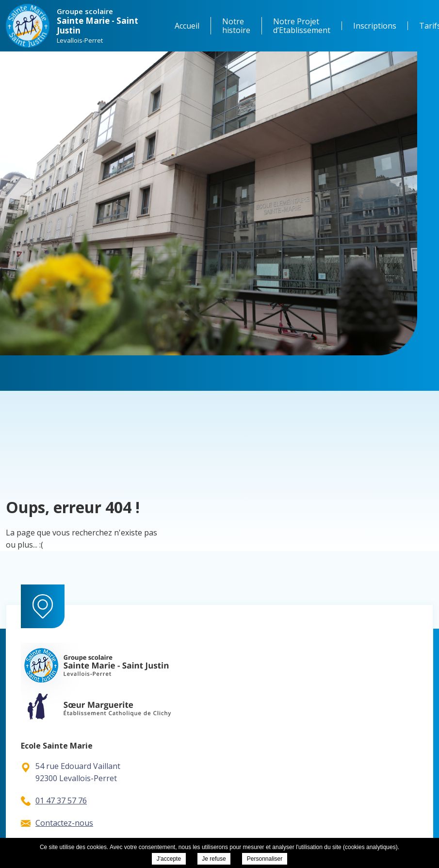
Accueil (187, 26)
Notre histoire (236, 26)
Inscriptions (375, 26)
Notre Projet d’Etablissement (302, 26)
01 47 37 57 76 (54, 801)
